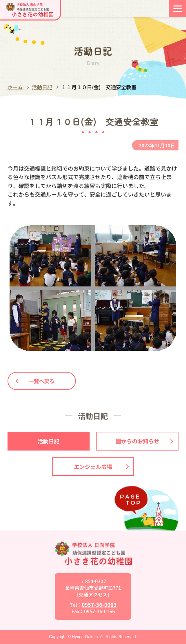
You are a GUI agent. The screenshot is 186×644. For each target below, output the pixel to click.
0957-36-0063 (99, 605)
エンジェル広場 (101, 467)
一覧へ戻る (35, 381)
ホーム (15, 87)
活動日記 (42, 87)
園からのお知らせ (144, 441)
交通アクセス (93, 594)
